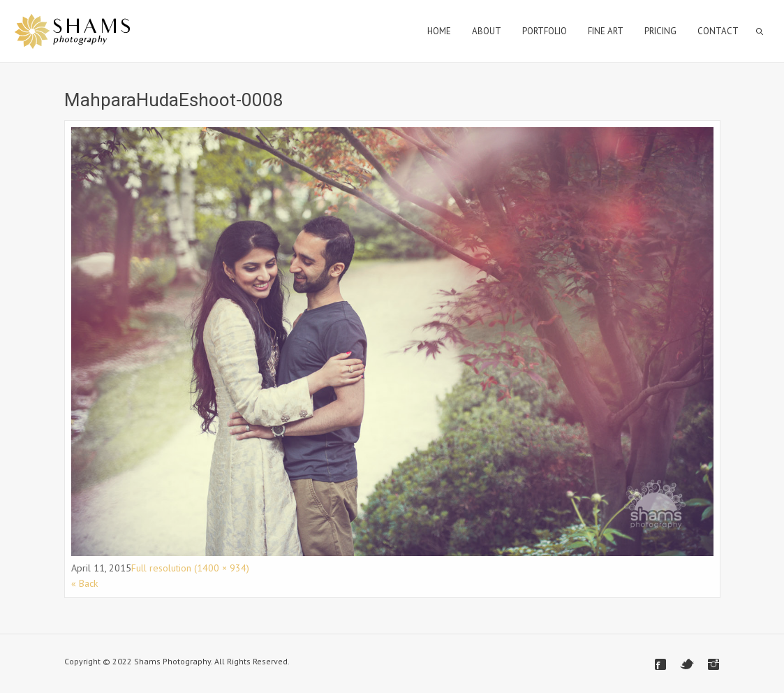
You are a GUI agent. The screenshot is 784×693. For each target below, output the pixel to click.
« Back (84, 583)
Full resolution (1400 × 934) (190, 568)
